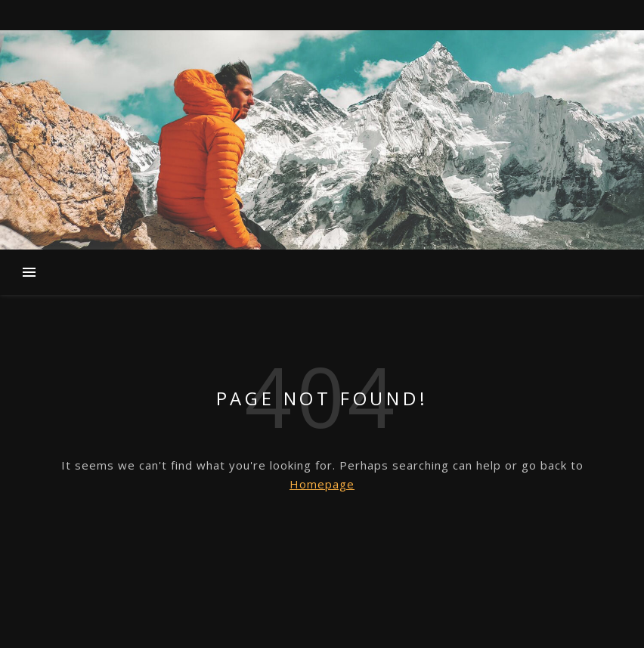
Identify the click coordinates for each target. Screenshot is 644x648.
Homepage (322, 484)
